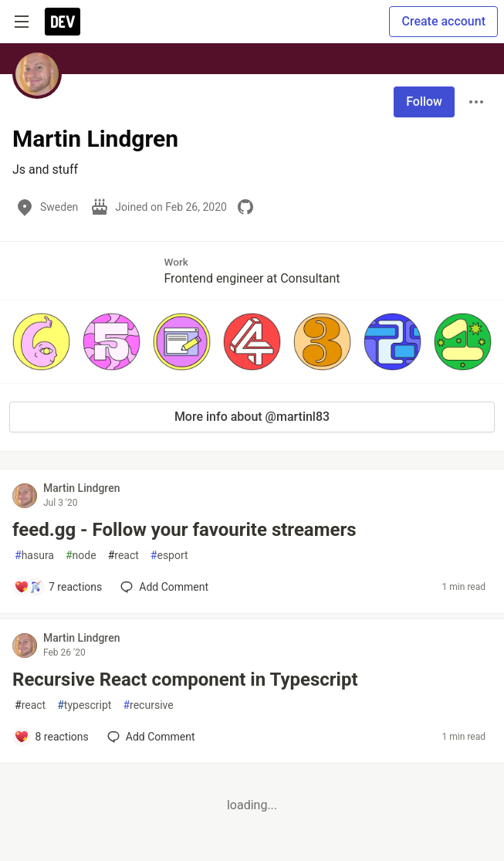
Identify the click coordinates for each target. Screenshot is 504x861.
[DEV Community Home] (63, 22)
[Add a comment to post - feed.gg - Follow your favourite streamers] (58, 587)
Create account (443, 21)
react (123, 556)
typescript (84, 705)
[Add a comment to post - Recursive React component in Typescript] (51, 737)
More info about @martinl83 (252, 417)
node (81, 556)
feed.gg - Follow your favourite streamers (184, 530)
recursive (148, 705)
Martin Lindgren (81, 488)
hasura (34, 556)
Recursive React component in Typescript (185, 680)
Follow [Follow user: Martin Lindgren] (424, 102)
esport (169, 556)
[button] (41, 342)
